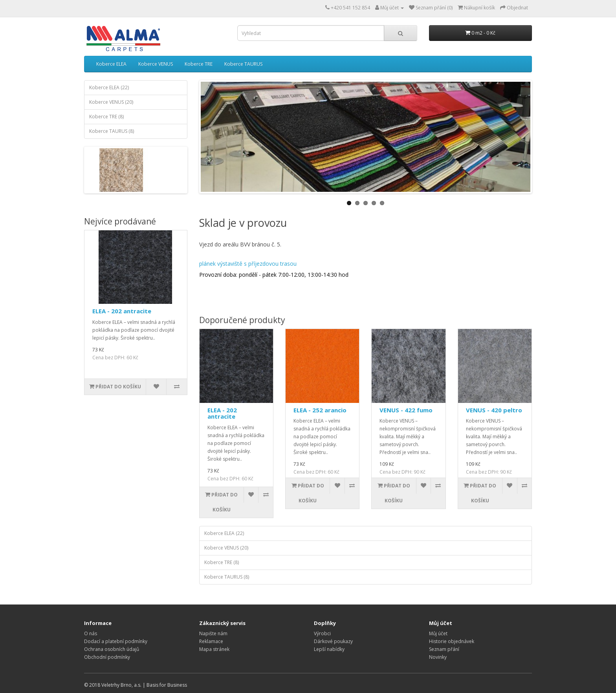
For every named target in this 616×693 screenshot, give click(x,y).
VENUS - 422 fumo (406, 410)
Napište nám (213, 633)
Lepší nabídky (329, 649)
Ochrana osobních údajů (112, 649)
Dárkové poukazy (333, 641)
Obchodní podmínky (107, 657)
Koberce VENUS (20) (111, 102)
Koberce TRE (199, 64)
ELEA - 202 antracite (122, 311)
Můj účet (438, 633)
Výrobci (322, 633)
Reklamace (211, 641)
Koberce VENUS (156, 64)
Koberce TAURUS (243, 64)
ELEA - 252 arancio (320, 410)
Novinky (438, 657)
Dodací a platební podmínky (116, 641)
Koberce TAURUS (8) (112, 131)
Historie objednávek (452, 641)
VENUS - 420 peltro (494, 410)
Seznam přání (444, 649)
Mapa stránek (214, 649)
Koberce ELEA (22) (109, 87)
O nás (91, 633)
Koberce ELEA (111, 64)
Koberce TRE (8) (106, 117)
